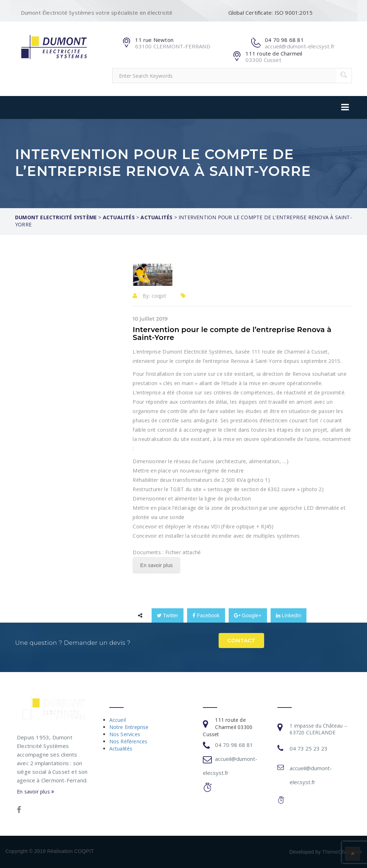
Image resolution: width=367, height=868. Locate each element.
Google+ (248, 615)
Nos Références (128, 741)
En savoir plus (156, 565)
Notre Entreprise (129, 727)
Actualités (121, 749)
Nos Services (125, 734)
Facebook (206, 615)
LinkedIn (289, 615)
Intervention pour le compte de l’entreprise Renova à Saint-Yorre (232, 334)
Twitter (168, 615)
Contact (241, 640)
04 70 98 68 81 (234, 745)
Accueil (118, 720)
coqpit (159, 296)
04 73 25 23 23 (309, 748)
